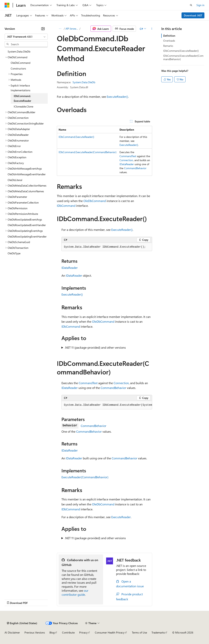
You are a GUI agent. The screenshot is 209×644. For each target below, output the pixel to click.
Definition (169, 36)
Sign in (200, 5)
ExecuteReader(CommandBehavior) (85, 477)
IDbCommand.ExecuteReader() (76, 137)
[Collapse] (43, 29)
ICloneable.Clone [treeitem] (23, 106)
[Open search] (191, 5)
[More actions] (152, 29)
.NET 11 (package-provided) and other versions (95, 347)
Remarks (168, 46)
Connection (126, 160)
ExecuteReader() (117, 97)
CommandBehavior (135, 168)
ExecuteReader (121, 517)
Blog (52, 632)
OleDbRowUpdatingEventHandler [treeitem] (27, 236)
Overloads (169, 41)
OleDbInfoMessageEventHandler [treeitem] (27, 174)
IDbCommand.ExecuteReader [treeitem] (22, 98)
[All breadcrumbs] (60, 29)
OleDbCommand (95, 201)
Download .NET (193, 15)
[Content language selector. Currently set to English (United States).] (22, 623)
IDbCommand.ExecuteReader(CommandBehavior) (88, 152)
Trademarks (158, 632)
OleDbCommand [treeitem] (21, 63)
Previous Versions (35, 632)
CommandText (128, 156)
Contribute (68, 632)
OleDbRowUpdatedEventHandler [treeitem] (27, 225)
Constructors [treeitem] (18, 68)
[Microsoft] (7, 5)
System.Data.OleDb (84, 82)
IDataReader (127, 164)
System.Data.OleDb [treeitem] (19, 51)
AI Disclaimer (12, 632)
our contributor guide (75, 592)
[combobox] (26, 37)
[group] (107, 405)
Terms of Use (139, 632)
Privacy (83, 632)
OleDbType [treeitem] (14, 253)
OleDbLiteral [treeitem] (15, 180)
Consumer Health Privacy (110, 632)
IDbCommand (66, 206)
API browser (72, 29)
